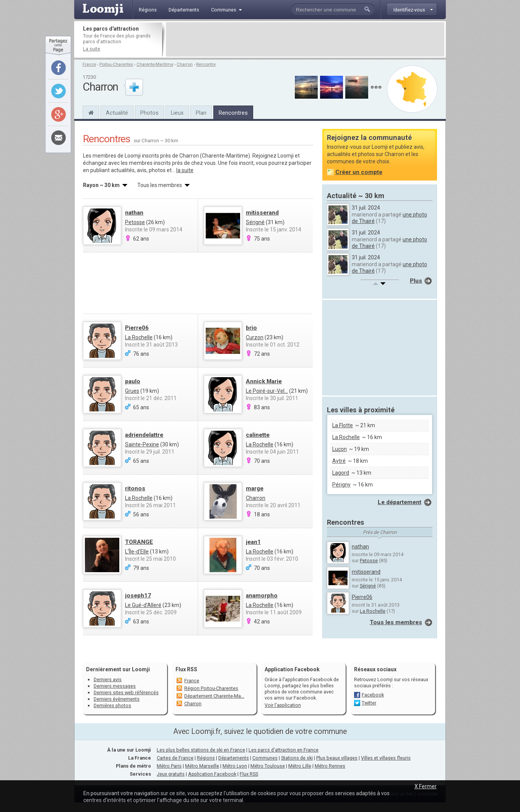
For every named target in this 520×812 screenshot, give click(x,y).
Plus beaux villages (337, 758)
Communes (265, 758)
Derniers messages (115, 686)
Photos (149, 113)
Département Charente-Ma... (214, 696)
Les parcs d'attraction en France (284, 750)
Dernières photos (112, 705)
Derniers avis (108, 679)
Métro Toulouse (268, 766)
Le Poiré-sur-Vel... (267, 391)
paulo (133, 381)
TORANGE (139, 542)
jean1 (253, 542)
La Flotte (343, 425)
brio (251, 328)
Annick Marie (264, 381)
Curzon (255, 337)
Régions (206, 758)
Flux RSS (186, 669)
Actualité (117, 113)
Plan (201, 113)
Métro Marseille (202, 766)
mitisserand (262, 213)
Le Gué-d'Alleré (143, 605)
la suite (185, 170)
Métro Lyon (235, 766)
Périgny (341, 485)
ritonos (135, 488)
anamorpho (262, 596)
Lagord (341, 473)
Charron (185, 64)
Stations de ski (297, 758)
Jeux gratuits (171, 774)
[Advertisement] (305, 39)
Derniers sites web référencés (126, 692)
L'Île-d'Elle (137, 552)
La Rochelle (139, 337)
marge (255, 488)
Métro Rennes (330, 766)
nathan (134, 213)
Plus (416, 281)
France (89, 64)
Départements (234, 758)
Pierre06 (137, 328)
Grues (132, 391)
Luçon (340, 449)
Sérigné (255, 222)
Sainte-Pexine (142, 444)
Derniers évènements (117, 699)
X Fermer (426, 786)
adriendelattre (144, 435)
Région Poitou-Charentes (211, 688)
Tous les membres (396, 622)
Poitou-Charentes (116, 64)
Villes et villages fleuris (386, 758)
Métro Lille (300, 766)
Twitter (369, 703)
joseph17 (138, 596)
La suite (92, 49)
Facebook (373, 695)
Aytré (339, 461)
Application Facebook (212, 774)
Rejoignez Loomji (273, 156)
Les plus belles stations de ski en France (201, 750)
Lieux (177, 113)
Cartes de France (175, 758)
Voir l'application (283, 705)
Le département (400, 502)
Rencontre (206, 64)
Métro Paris (169, 766)
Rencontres (233, 113)
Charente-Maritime (155, 64)
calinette (258, 435)
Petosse (135, 222)
